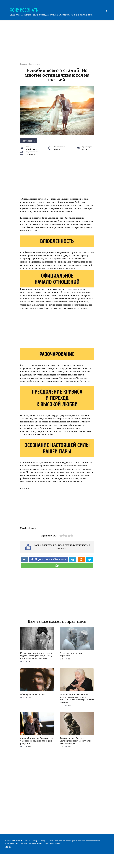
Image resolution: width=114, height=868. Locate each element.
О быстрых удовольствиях (33, 694)
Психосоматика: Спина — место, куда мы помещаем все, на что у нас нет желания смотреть (37, 656)
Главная (24, 64)
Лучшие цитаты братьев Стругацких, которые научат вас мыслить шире (76, 741)
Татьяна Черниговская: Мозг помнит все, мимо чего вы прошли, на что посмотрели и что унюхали (77, 698)
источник (25, 488)
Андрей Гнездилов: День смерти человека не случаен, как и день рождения (36, 741)
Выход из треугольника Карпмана (72, 654)
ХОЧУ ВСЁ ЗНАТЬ (24, 10)
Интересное (34, 64)
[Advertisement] (67, 43)
